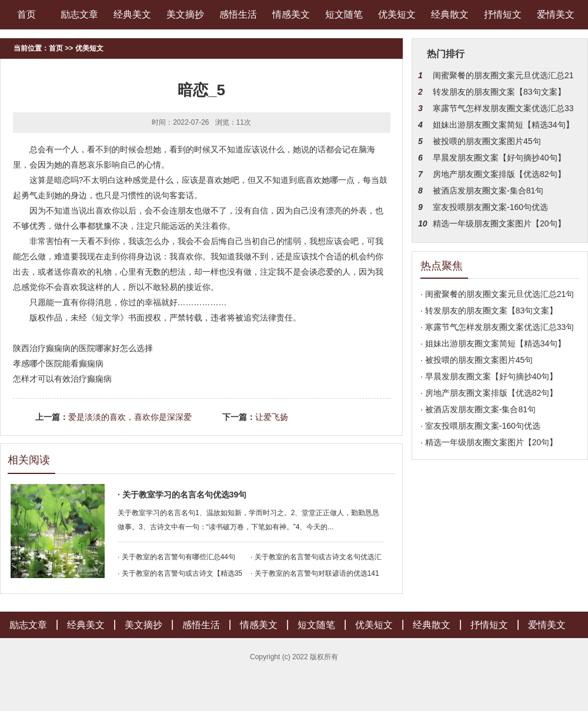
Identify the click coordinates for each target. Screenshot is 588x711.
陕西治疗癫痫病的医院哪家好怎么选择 (83, 348)
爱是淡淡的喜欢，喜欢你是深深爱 (130, 417)
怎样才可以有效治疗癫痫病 (62, 379)
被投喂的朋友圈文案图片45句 (487, 141)
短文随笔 (344, 14)
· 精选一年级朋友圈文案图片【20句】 (489, 442)
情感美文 (291, 14)
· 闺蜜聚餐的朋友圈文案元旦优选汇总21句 (497, 294)
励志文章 (79, 14)
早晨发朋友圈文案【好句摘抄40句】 (499, 158)
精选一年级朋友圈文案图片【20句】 (499, 223)
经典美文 (132, 14)
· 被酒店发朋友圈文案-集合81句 (478, 409)
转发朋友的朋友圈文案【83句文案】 (499, 92)
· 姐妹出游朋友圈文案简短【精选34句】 (493, 343)
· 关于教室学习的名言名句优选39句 (182, 495)
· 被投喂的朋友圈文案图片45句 (477, 360)
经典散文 (450, 14)
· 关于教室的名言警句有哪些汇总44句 (176, 557)
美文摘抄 (185, 14)
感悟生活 (238, 14)
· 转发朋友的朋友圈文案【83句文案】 (489, 311)
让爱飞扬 (272, 417)
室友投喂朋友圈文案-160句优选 (490, 207)
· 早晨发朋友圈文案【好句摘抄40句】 (489, 376)
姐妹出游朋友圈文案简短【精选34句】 (503, 125)
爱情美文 (556, 14)
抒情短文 (503, 14)
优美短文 (397, 14)
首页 (26, 14)
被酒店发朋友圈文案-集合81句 (488, 191)
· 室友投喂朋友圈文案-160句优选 (480, 426)
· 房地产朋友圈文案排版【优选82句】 (489, 393)
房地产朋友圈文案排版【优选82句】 (499, 174)
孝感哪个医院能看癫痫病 (58, 363)
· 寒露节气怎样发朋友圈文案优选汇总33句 (497, 327)
